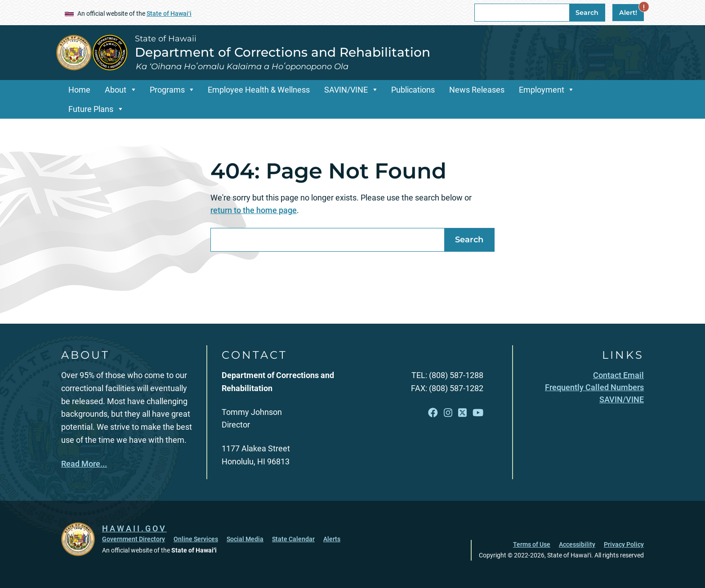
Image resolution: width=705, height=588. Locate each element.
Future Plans (91, 109)
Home (79, 90)
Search (587, 13)
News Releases (477, 90)
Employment (542, 90)
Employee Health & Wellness (259, 90)
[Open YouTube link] (478, 413)
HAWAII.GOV (134, 528)
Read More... (84, 464)
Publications (413, 90)
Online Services (196, 539)
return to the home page (254, 210)
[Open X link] (462, 413)
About (116, 90)
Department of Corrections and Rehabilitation (283, 52)
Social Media (245, 539)
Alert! (631, 10)
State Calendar (293, 539)
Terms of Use (532, 544)
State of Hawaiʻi (169, 13)
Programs (167, 90)
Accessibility (577, 544)
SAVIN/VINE (346, 90)
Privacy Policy (624, 544)
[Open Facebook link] (433, 413)
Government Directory (134, 539)
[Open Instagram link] (448, 413)
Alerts (332, 539)
